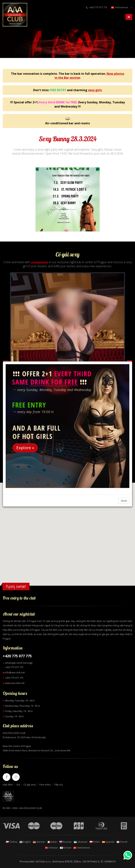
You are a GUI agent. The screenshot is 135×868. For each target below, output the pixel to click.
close (124, 501)
